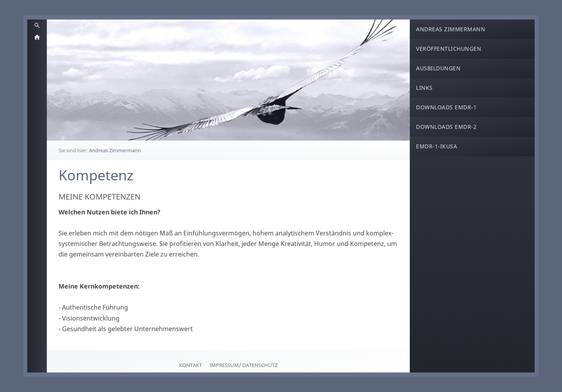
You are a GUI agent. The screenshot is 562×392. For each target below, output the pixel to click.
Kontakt (190, 365)
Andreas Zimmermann (115, 150)
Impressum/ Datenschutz (244, 365)
